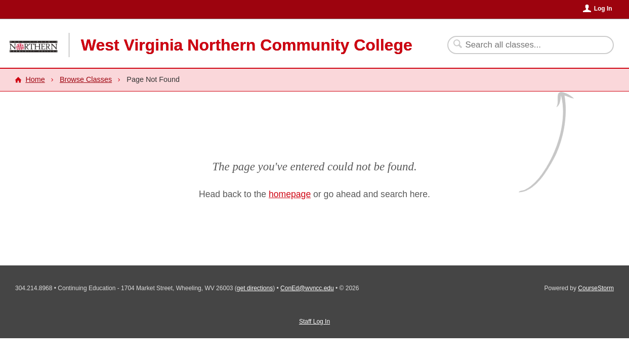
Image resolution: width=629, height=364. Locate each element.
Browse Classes (86, 79)
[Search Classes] (525, 45)
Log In (603, 9)
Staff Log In (314, 322)
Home (35, 79)
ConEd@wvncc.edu (307, 288)
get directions (255, 288)
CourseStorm (596, 288)
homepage (290, 194)
